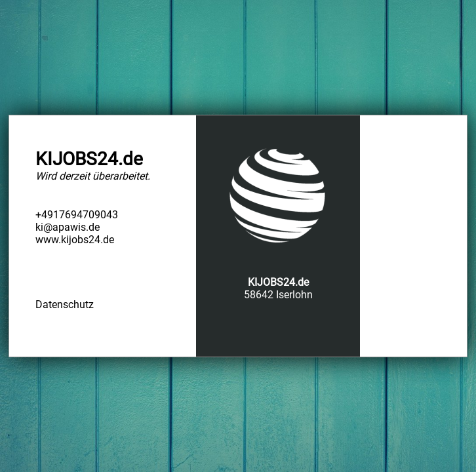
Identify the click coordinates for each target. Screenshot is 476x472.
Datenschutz (65, 305)
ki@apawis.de (68, 227)
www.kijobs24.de (75, 240)
